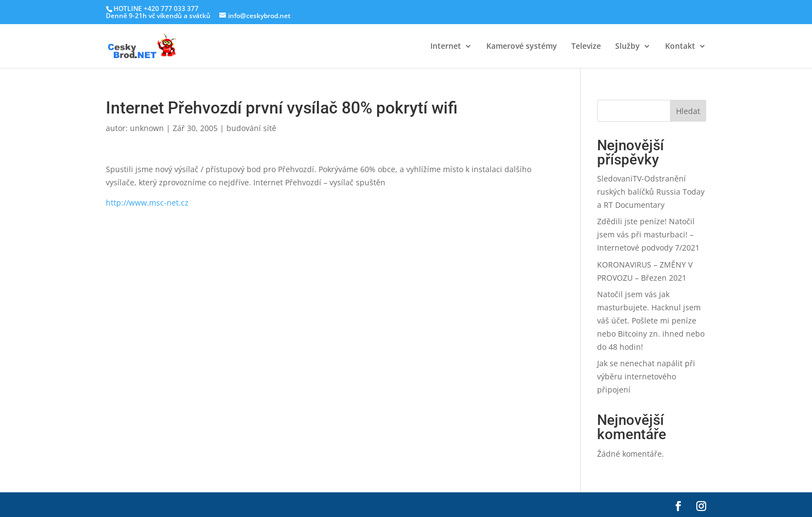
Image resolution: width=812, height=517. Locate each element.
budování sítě (251, 128)
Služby (628, 47)
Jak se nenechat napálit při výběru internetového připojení (646, 376)
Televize (586, 47)
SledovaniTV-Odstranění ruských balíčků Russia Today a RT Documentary (651, 192)
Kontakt (680, 47)
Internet (446, 47)
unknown (147, 128)
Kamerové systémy (522, 47)
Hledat (688, 111)
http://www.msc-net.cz (147, 203)
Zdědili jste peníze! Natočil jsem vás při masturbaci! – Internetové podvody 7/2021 (648, 234)
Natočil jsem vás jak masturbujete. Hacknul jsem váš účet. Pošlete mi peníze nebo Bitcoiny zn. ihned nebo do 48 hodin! (651, 320)
